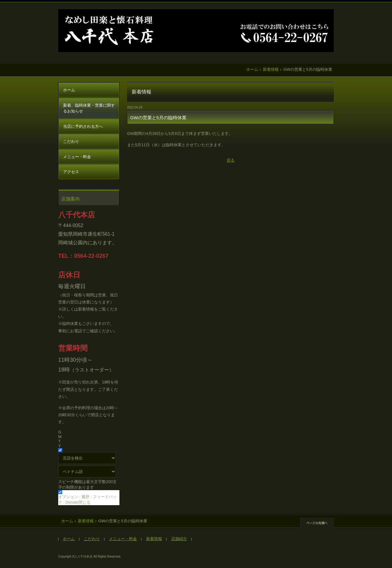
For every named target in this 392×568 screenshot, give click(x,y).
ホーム (252, 69)
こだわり (71, 141)
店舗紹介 (179, 539)
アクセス (71, 172)
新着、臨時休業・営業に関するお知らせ (89, 108)
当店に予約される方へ (83, 126)
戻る (231, 160)
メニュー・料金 (77, 157)
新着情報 (271, 69)
